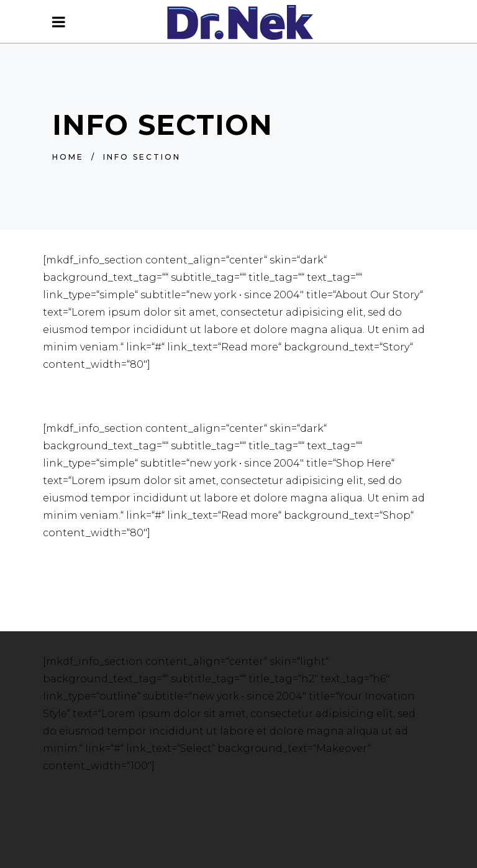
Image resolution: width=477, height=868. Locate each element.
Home (68, 157)
